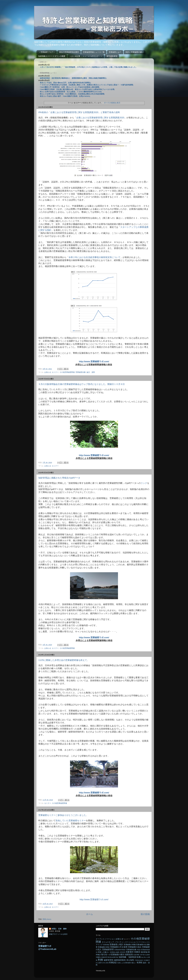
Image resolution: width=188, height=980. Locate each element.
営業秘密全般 (81, 372)
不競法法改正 (139, 960)
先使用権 (136, 955)
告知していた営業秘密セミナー (71, 821)
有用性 (140, 963)
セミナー (55, 372)
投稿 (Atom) (47, 919)
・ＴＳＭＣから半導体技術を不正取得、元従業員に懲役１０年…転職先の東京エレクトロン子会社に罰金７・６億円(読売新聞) (86, 85)
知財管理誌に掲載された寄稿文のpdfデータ (59, 478)
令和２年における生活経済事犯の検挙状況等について (94, 257)
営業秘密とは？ (115, 52)
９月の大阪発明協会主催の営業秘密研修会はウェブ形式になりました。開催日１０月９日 (82, 384)
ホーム (90, 914)
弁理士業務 (105, 963)
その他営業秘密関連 (67, 372)
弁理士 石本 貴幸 (59, 929)
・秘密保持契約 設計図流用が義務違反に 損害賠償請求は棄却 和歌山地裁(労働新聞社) (72, 78)
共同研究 (122, 952)
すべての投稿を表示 (112, 103)
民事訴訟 (113, 963)
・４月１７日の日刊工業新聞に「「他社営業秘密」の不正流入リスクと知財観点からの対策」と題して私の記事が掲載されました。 (88, 67)
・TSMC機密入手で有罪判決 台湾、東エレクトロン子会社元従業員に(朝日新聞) (69, 87)
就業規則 (129, 954)
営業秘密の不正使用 (119, 947)
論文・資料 (91, 372)
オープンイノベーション (105, 939)
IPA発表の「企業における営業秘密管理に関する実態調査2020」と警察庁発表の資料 (79, 112)
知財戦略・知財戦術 (127, 957)
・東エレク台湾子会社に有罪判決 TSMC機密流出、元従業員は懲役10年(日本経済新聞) (71, 94)
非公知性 (130, 960)
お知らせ (48, 372)
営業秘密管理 (108, 949)
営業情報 (106, 945)
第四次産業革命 (113, 957)
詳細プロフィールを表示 (58, 934)
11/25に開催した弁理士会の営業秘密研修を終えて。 (64, 660)
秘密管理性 (109, 960)
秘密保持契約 (120, 960)
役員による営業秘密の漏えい (127, 963)
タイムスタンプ (108, 942)
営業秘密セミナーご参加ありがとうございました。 (63, 815)
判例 (100, 960)
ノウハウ (118, 942)
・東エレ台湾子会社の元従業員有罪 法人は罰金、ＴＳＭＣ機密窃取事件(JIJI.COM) (70, 92)
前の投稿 (145, 914)
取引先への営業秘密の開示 (113, 954)
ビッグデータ (126, 942)
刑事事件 (130, 952)
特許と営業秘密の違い (135, 52)
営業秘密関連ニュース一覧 (94, 52)
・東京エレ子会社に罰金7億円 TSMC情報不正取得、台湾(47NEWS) (64, 96)
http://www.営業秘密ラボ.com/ (94, 455)
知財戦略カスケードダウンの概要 (52, 56)
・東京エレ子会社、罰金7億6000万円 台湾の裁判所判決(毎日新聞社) (65, 83)
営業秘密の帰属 (130, 945)
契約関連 (144, 952)
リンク (144, 483)
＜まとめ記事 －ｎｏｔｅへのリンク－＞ (86, 56)
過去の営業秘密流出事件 (69, 52)
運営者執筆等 (112, 56)
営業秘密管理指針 (120, 950)
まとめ (133, 942)
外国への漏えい (104, 952)
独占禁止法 (145, 957)
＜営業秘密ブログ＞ (47, 52)
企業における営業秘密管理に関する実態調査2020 (100, 118)
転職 (139, 957)
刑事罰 (137, 952)
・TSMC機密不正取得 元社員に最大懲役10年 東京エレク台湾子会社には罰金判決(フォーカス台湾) (76, 89)
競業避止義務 (115, 952)
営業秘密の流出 (135, 947)
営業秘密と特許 (116, 944)
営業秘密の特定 (104, 947)
